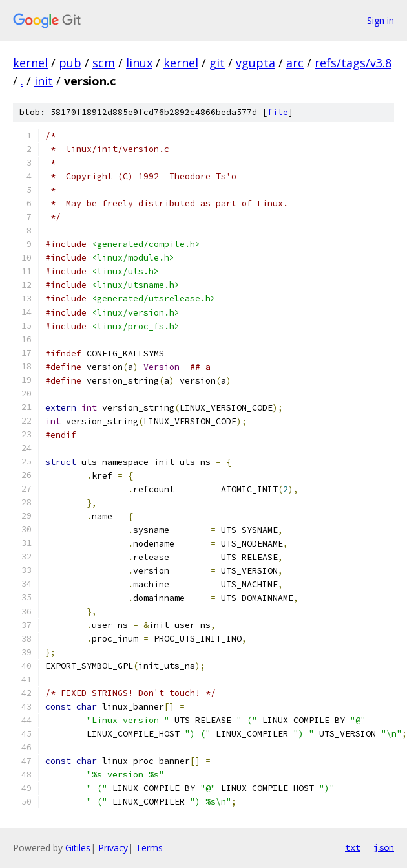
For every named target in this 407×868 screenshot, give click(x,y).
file (278, 112)
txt (353, 847)
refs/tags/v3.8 (353, 63)
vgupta (256, 63)
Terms (149, 848)
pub (70, 63)
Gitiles (78, 848)
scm (104, 63)
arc (295, 63)
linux (139, 63)
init (44, 81)
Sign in (381, 20)
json (384, 847)
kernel (30, 63)
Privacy (113, 848)
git (217, 63)
